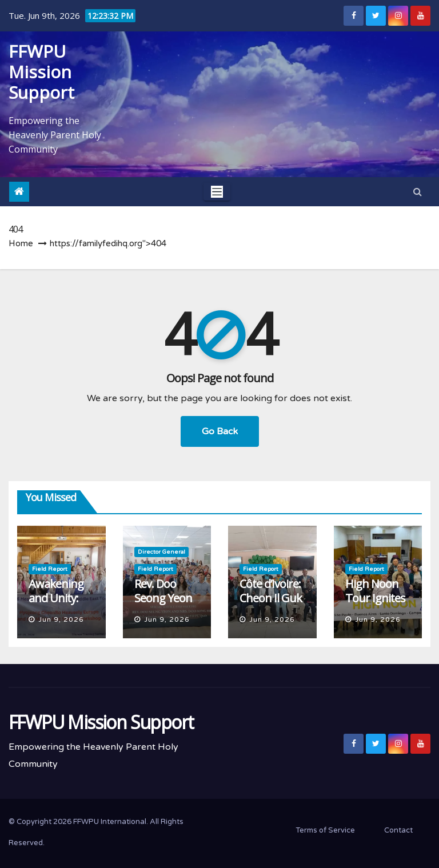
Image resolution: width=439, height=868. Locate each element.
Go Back (220, 431)
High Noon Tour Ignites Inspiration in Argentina (378, 605)
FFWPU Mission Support (41, 72)
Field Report (50, 569)
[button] (418, 192)
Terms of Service (325, 830)
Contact (398, 830)
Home (21, 243)
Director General (161, 552)
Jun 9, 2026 (61, 619)
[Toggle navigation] (217, 192)
